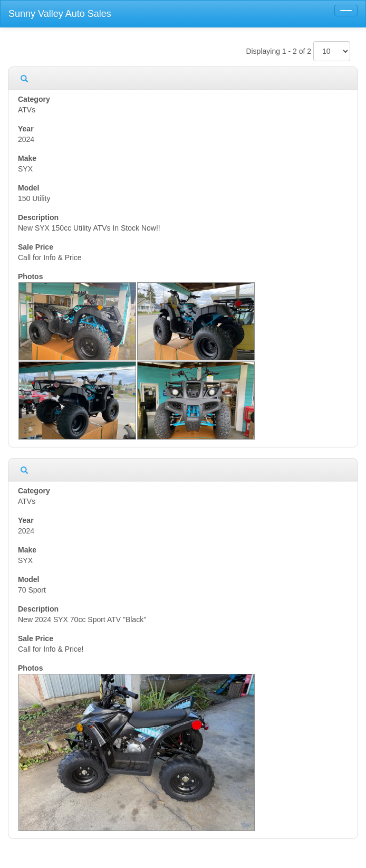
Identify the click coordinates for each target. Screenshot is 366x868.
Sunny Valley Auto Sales (60, 14)
